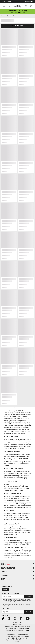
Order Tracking (7, 2)
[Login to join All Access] (17, 11)
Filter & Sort (17, 26)
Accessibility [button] (29, 2)
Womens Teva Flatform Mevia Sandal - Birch (17, 630)
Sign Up (5, 589)
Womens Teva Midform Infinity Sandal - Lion (18, 628)
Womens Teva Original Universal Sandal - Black (18, 627)
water (7, 498)
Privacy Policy (11, 603)
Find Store (29, 612)
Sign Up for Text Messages (10, 593)
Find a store (6, 609)
